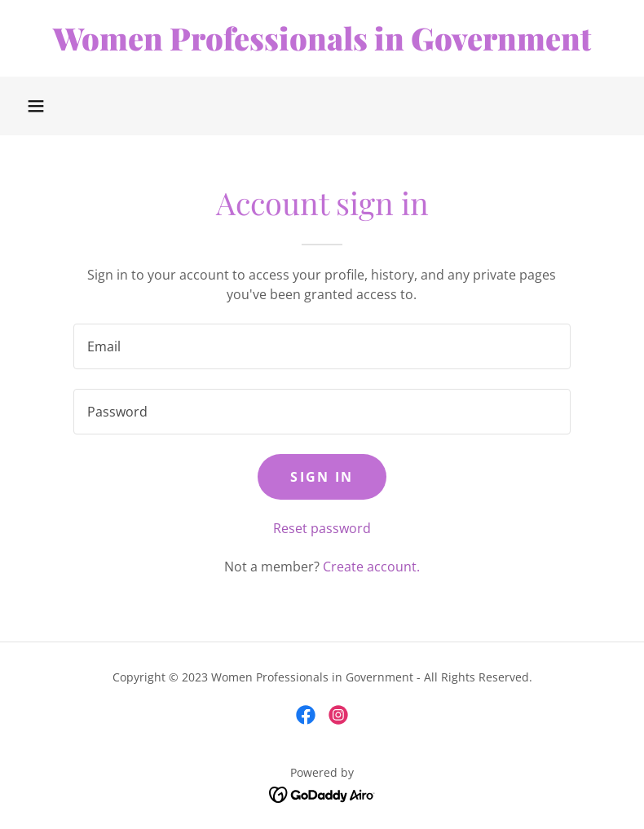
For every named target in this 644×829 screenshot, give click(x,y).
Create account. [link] (371, 567)
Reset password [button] (322, 528)
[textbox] (322, 346)
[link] (322, 46)
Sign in (322, 477)
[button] (36, 106)
